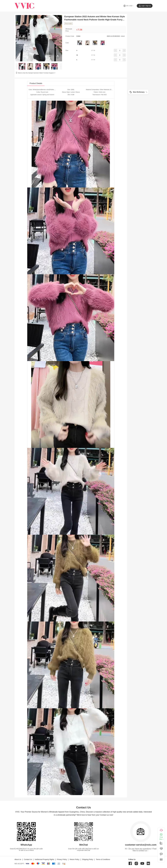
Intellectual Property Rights (44, 859)
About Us (18, 859)
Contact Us (28, 859)
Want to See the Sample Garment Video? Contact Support (37, 73)
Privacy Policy (62, 859)
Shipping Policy (88, 859)
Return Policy (75, 859)
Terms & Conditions (103, 859)
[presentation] (17, 66)
